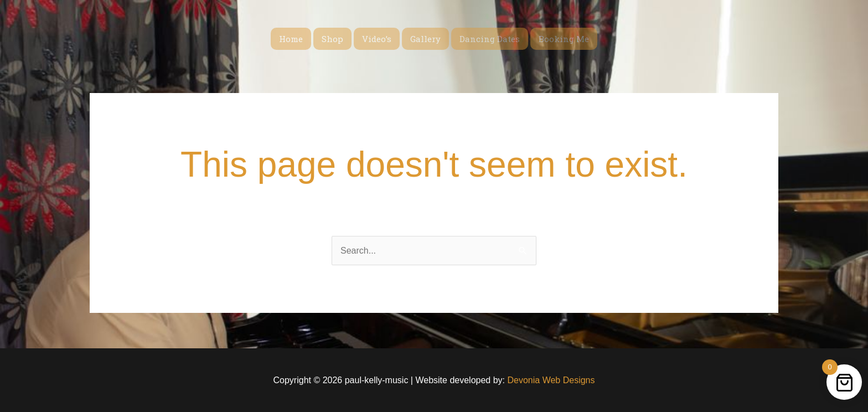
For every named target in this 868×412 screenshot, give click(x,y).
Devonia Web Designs (550, 380)
